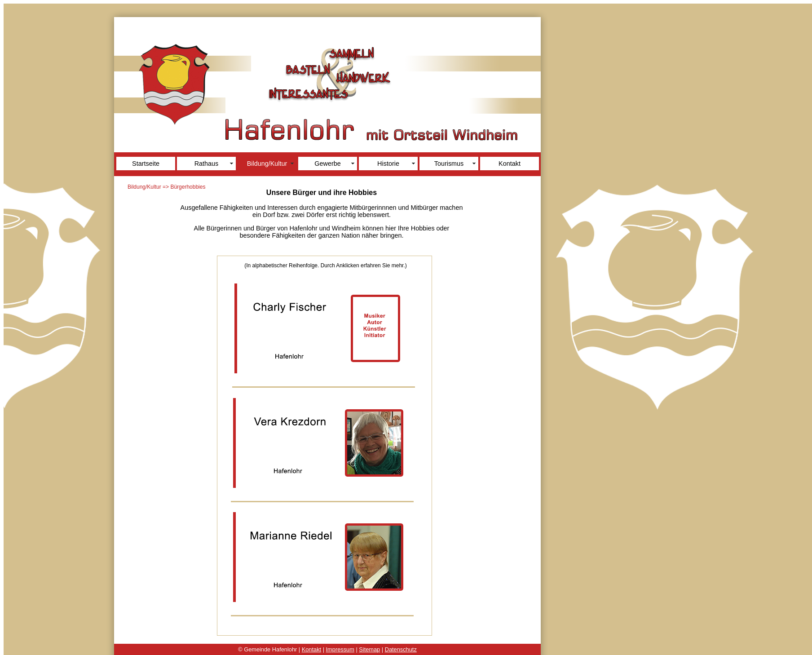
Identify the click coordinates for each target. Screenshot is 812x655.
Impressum (340, 649)
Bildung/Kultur (267, 164)
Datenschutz (401, 649)
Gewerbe (327, 164)
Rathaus (207, 164)
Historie (388, 164)
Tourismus (449, 164)
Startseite (146, 164)
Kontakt (510, 164)
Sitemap (369, 649)
